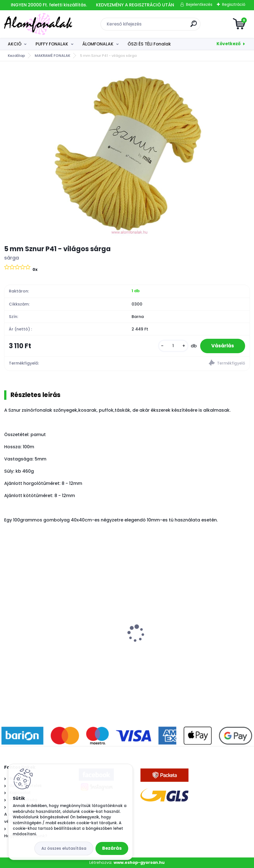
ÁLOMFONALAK (98, 44)
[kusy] (173, 346)
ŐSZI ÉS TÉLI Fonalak (149, 44)
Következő (229, 44)
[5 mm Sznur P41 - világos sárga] (127, 153)
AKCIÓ (15, 44)
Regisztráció (234, 4)
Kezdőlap (16, 56)
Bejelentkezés (199, 4)
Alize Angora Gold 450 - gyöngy (42, 641)
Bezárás (112, 848)
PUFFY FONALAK (52, 44)
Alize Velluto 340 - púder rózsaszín (170, 641)
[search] (194, 26)
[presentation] (8, 625)
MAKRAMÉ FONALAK (52, 56)
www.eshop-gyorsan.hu (139, 862)
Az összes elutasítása (64, 848)
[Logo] (38, 24)
